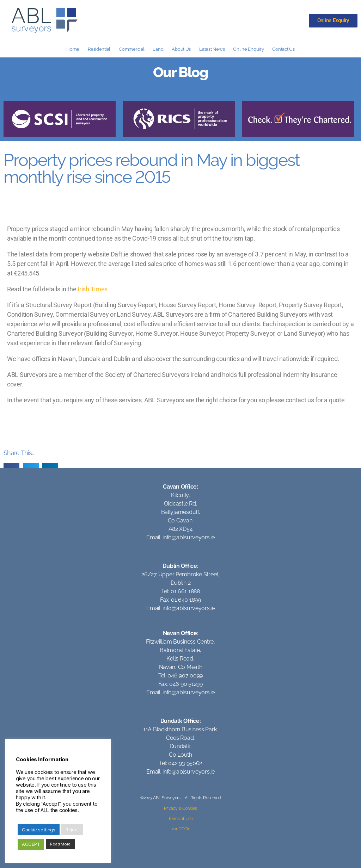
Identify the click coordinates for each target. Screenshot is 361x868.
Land (158, 49)
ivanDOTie (180, 829)
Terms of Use (180, 819)
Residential (99, 49)
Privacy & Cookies (180, 808)
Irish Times (93, 289)
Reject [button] (72, 830)
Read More (60, 844)
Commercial (131, 49)
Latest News (212, 49)
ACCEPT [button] (31, 844)
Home (73, 49)
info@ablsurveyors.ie (189, 537)
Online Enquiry (248, 49)
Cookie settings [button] (39, 830)
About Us (181, 49)
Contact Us (283, 49)
